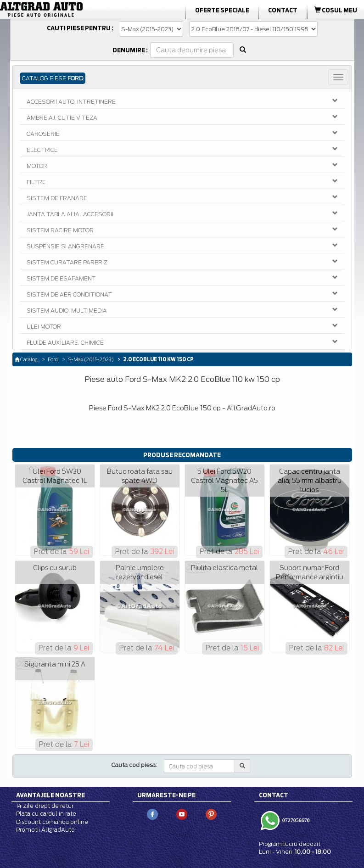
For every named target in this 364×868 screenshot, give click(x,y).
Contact (283, 10)
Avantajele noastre (50, 795)
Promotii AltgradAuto (45, 830)
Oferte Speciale (222, 10)
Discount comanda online (52, 822)
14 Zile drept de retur (45, 806)
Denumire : (130, 50)
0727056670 (295, 820)
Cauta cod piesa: (134, 765)
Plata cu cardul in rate (46, 814)
